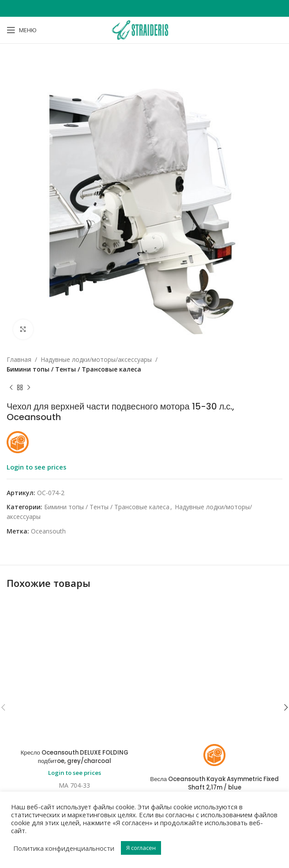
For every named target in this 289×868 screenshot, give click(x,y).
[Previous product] (11, 388)
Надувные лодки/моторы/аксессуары (96, 359)
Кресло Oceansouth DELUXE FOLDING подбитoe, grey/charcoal (75, 638)
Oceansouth (48, 531)
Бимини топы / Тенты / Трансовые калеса (74, 369)
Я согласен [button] (141, 848)
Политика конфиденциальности (64, 848)
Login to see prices (36, 467)
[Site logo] (144, 29)
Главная (19, 359)
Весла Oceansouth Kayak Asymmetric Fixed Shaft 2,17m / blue (215, 665)
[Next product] (29, 388)
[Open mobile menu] (22, 30)
